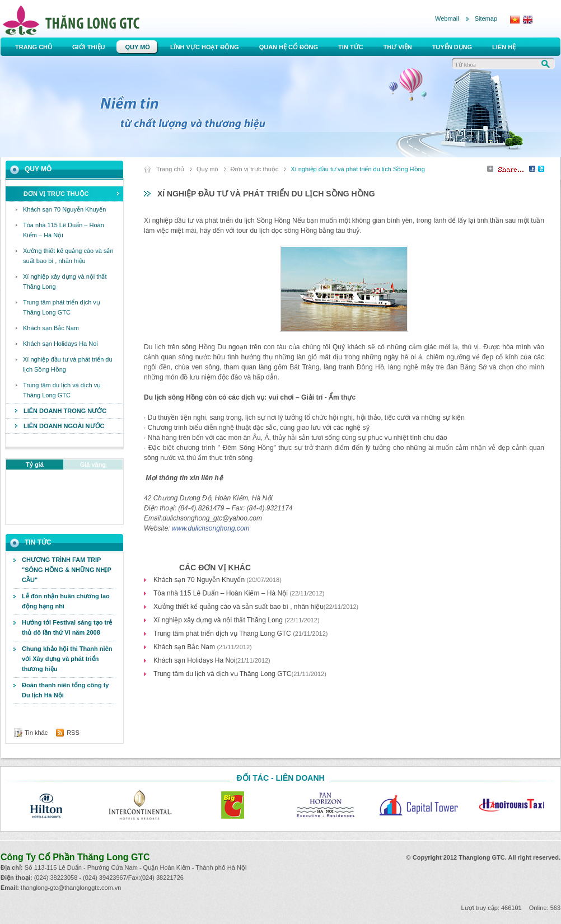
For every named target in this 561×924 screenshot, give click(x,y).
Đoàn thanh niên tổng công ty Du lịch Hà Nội (66, 690)
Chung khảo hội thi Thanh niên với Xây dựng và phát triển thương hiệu (67, 659)
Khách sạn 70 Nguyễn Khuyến (200, 580)
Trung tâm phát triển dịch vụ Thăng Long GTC (223, 634)
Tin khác (36, 733)
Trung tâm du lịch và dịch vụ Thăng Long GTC (222, 674)
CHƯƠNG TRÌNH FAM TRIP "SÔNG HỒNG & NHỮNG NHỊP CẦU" (67, 570)
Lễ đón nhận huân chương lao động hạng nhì (66, 601)
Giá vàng (93, 465)
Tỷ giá (35, 465)
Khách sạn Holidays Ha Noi (194, 660)
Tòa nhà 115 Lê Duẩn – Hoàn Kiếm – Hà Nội (221, 593)
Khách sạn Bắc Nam (185, 647)
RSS (73, 733)
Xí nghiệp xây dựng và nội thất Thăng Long (219, 620)
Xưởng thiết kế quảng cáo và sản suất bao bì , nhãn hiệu (239, 607)
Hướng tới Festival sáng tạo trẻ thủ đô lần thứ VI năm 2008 (67, 627)
